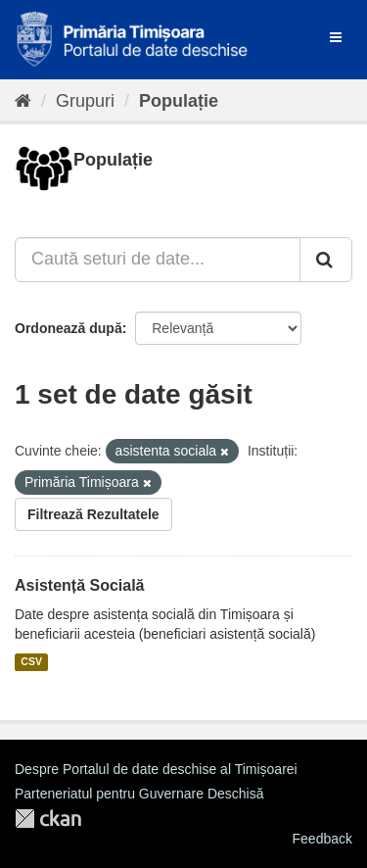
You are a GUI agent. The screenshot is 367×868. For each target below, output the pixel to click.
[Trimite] (326, 260)
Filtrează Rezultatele (93, 514)
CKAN (48, 819)
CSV (31, 662)
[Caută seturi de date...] (158, 260)
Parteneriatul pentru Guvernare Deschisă (139, 794)
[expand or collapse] (336, 37)
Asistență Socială (80, 585)
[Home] (23, 101)
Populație (179, 101)
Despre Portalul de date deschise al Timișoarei (156, 769)
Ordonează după (69, 328)
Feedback (322, 839)
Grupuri (85, 101)
